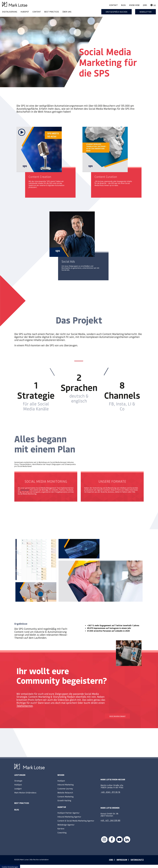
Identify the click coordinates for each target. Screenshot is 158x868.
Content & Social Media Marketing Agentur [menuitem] (76, 821)
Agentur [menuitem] (62, 807)
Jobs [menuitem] (145, 5)
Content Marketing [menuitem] (65, 797)
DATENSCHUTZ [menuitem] (137, 860)
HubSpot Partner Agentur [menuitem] (68, 813)
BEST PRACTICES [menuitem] (52, 12)
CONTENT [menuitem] (37, 12)
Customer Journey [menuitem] (65, 789)
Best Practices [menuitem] (22, 803)
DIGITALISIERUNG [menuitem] (10, 12)
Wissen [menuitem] (61, 775)
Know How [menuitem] (134, 5)
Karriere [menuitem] (61, 829)
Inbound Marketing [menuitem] (66, 785)
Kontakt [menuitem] (113, 5)
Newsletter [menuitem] (145, 12)
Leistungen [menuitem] (20, 775)
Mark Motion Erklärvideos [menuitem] (25, 793)
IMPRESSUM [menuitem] (122, 860)
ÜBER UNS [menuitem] (67, 12)
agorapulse (25, 490)
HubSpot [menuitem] (18, 785)
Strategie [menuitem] (18, 781)
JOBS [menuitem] (111, 860)
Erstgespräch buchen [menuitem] (117, 12)
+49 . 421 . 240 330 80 (110, 820)
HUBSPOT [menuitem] (25, 12)
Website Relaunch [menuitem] (65, 793)
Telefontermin (25, 706)
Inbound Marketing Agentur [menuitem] (69, 817)
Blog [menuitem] (123, 5)
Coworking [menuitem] (62, 833)
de (153, 5)
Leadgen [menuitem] (18, 789)
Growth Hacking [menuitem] (64, 800)
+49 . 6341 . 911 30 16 (111, 792)
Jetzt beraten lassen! (117, 716)
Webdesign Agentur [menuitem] (66, 825)
